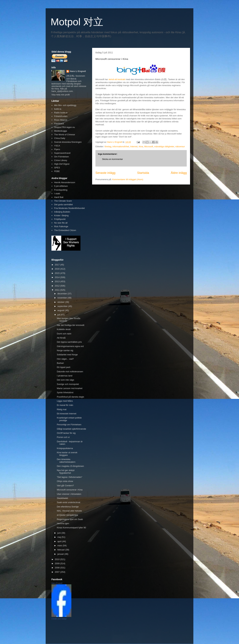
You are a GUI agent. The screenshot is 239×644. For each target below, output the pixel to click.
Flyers (57, 149)
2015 (58, 273)
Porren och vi (63, 437)
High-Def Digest (62, 164)
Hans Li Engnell (78, 71)
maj (60, 537)
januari (61, 554)
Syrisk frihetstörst (65, 392)
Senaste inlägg (105, 173)
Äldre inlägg (179, 173)
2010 (58, 559)
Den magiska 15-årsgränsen (70, 466)
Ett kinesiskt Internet (66, 414)
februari (61, 550)
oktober (61, 302)
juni (59, 533)
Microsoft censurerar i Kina (70, 490)
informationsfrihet (121, 146)
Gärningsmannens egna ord (70, 346)
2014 (58, 277)
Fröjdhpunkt (60, 219)
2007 (58, 572)
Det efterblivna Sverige (68, 507)
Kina (141, 146)
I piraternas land (64, 376)
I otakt (57, 194)
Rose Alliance (61, 120)
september (63, 306)
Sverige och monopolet (68, 384)
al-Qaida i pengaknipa (67, 515)
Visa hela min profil (61, 95)
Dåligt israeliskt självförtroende (71, 429)
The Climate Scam (63, 201)
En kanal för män (65, 405)
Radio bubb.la (61, 113)
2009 (58, 563)
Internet (134, 146)
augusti (61, 310)
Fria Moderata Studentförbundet (69, 208)
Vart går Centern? (65, 486)
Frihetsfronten (61, 116)
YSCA (57, 146)
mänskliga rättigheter (164, 146)
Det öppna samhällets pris (69, 342)
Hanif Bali (59, 197)
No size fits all (61, 223)
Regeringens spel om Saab (70, 519)
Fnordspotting (61, 190)
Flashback (59, 124)
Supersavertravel (62, 153)
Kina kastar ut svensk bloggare (67, 454)
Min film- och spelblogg (65, 105)
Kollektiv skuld (64, 329)
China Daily (60, 138)
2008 (58, 568)
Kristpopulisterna (65, 448)
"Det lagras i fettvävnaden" (69, 477)
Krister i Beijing (61, 215)
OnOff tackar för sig (66, 433)
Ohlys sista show (65, 481)
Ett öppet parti (63, 367)
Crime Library (61, 160)
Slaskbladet (62, 498)
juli (59, 315)
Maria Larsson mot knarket (70, 388)
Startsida (143, 173)
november (62, 298)
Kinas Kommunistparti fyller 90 (71, 528)
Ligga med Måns (65, 401)
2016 (58, 269)
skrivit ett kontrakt (117, 79)
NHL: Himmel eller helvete (69, 511)
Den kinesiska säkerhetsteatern (66, 461)
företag (108, 146)
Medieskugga (60, 131)
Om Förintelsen (61, 157)
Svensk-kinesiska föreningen (68, 142)
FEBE (57, 171)
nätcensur (180, 146)
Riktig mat (62, 409)
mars (60, 546)
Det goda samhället (63, 205)
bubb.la (58, 109)
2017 (58, 265)
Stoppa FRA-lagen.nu (64, 127)
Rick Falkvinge (61, 226)
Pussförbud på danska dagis (70, 397)
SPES (57, 168)
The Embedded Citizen (65, 230)
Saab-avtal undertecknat (68, 502)
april (60, 541)
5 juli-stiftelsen (61, 186)
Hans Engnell (57, 583)
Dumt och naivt (64, 334)
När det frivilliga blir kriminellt (70, 325)
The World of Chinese (65, 135)
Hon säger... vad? (65, 359)
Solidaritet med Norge (67, 355)
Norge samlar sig (65, 350)
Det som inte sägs (65, 380)
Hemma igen (63, 523)
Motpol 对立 (77, 22)
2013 (58, 281)
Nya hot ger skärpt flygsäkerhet (66, 472)
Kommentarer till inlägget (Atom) (128, 179)
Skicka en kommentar (112, 159)
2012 (58, 286)
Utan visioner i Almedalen (69, 494)
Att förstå (61, 338)
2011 (58, 290)
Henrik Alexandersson (65, 182)
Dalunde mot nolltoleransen (70, 372)
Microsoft (149, 146)
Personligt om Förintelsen (69, 425)
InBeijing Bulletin (62, 212)
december (62, 294)
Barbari (60, 363)
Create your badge (59, 619)
